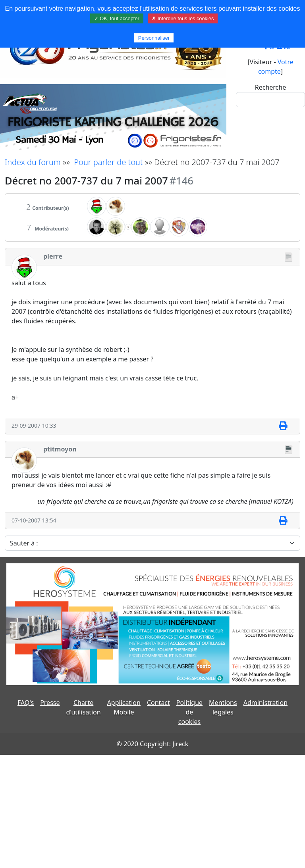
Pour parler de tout (108, 162)
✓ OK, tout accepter (117, 18)
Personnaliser (154, 38)
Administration (265, 703)
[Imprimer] (283, 426)
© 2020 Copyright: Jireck (152, 744)
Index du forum (33, 162)
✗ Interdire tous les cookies (183, 18)
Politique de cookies (189, 712)
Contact (158, 703)
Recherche (270, 87)
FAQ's (26, 703)
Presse (50, 703)
